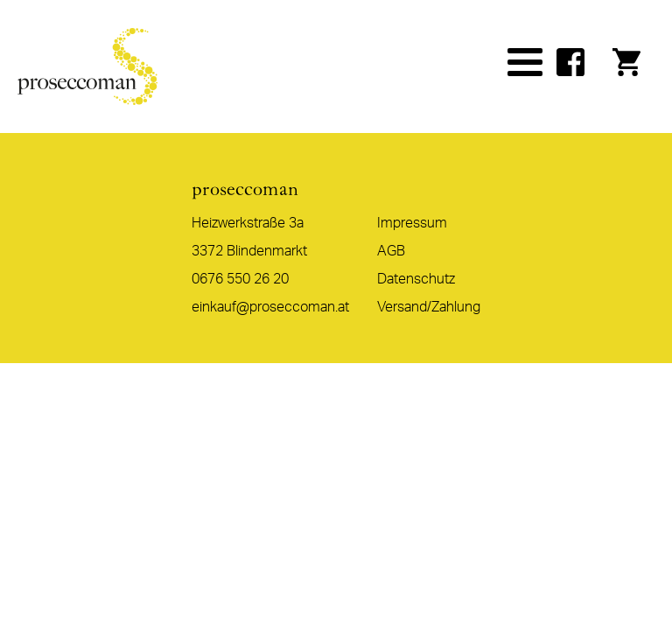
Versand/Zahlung (429, 307)
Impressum (412, 223)
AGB (391, 251)
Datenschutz (416, 279)
